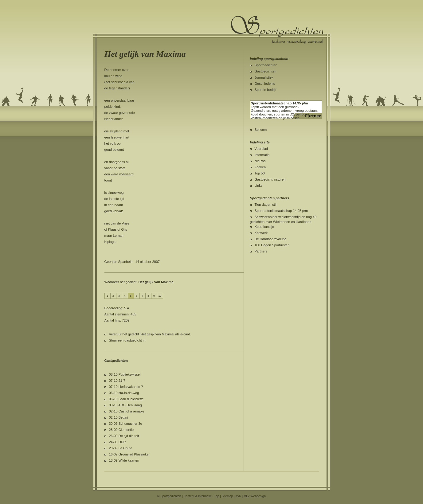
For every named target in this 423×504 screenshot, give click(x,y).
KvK (238, 496)
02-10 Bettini (119, 417)
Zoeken (260, 167)
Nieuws (260, 161)
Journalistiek (264, 77)
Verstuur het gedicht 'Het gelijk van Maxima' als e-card (150, 334)
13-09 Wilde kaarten (124, 460)
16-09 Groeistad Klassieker (129, 454)
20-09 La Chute (121, 448)
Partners (261, 251)
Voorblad (261, 149)
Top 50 (260, 173)
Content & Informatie (198, 496)
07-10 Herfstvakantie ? (126, 387)
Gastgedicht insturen (270, 179)
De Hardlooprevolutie (270, 239)
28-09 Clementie (121, 430)
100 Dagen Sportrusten (272, 245)
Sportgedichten (266, 65)
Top (217, 496)
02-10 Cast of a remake (127, 411)
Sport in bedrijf (266, 90)
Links (259, 186)
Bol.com (261, 130)
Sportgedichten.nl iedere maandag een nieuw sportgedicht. (277, 30)
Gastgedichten (266, 71)
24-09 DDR (118, 442)
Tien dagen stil (266, 205)
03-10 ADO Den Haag (125, 405)
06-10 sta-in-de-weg (124, 393)
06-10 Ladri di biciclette (126, 399)
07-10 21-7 (117, 381)
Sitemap (227, 496)
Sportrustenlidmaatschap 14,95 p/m (281, 211)
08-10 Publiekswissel (125, 374)
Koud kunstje (264, 227)
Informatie (262, 155)
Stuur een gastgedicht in (127, 340)
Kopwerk (261, 233)
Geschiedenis (265, 84)
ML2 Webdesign (255, 496)
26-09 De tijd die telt (124, 436)
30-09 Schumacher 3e (126, 424)
